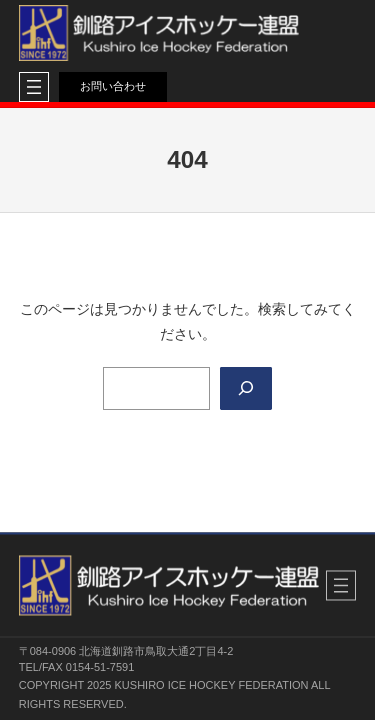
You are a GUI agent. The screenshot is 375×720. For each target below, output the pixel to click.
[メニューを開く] (34, 87)
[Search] (246, 388)
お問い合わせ (113, 86)
